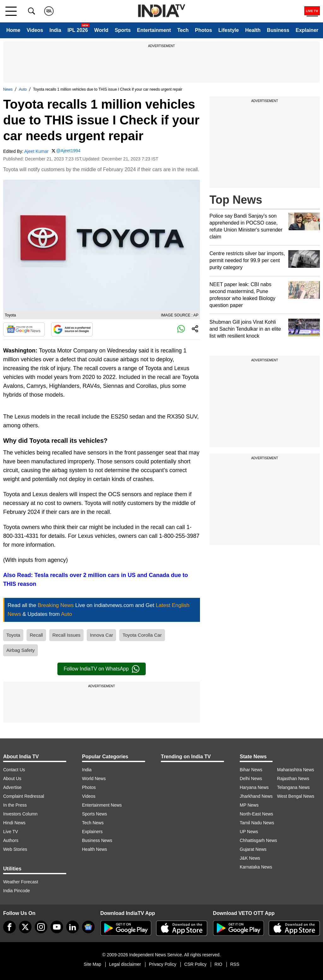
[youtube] (57, 927)
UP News (249, 832)
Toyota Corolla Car (142, 635)
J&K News (250, 858)
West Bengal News (296, 796)
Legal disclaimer (125, 964)
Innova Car (101, 635)
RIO (218, 964)
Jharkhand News (256, 796)
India (55, 30)
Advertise (12, 787)
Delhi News (251, 779)
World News (94, 779)
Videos (35, 30)
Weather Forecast (21, 882)
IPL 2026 (78, 30)
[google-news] (88, 927)
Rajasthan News (293, 779)
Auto (23, 89)
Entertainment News (102, 805)
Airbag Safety (21, 650)
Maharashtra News (296, 770)
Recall (36, 635)
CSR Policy (195, 964)
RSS (235, 964)
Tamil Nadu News (257, 823)
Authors (11, 840)
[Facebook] (9, 927)
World (101, 30)
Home (13, 30)
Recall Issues (66, 635)
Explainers (92, 832)
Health (253, 30)
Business (278, 30)
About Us (12, 779)
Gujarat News (253, 849)
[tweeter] (25, 927)
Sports (123, 30)
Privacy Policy (163, 964)
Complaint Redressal (24, 796)
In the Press (15, 805)
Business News (97, 840)
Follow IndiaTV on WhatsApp (102, 669)
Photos (203, 30)
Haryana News (254, 787)
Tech (183, 30)
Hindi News (14, 823)
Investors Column (20, 814)
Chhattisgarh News (258, 840)
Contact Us (14, 770)
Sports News (94, 814)
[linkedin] (73, 927)
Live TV (11, 832)
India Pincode (17, 891)
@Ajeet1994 (68, 151)
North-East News (256, 814)
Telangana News (293, 787)
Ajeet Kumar (36, 151)
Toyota (13, 635)
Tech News (93, 823)
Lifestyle (229, 30)
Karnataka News (256, 867)
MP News (249, 805)
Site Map (92, 964)
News (8, 89)
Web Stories (15, 849)
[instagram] (41, 927)
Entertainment (154, 30)
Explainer (307, 30)
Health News (94, 849)
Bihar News (251, 770)
